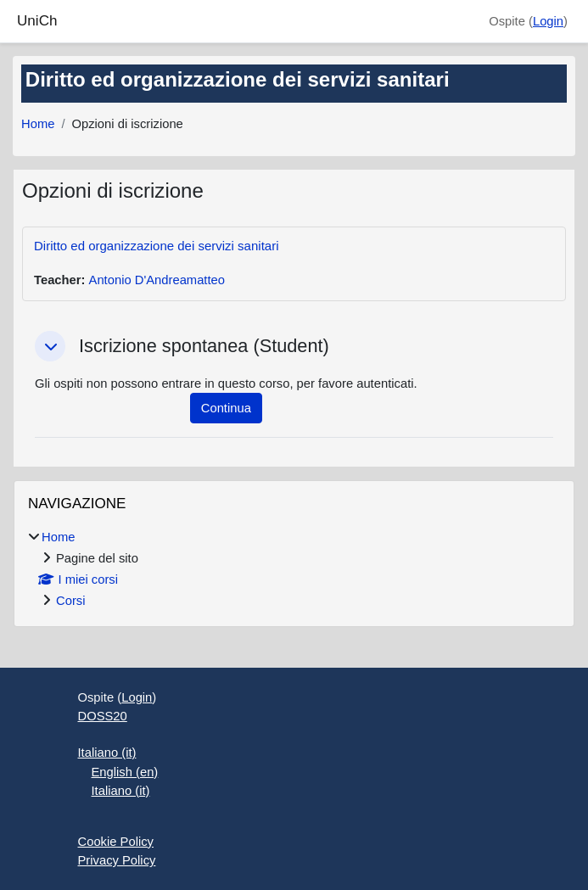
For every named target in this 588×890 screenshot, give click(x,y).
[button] (50, 346)
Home (38, 124)
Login (548, 21)
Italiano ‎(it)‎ (107, 753)
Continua (226, 408)
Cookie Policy (116, 842)
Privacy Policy (117, 860)
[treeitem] (294, 569)
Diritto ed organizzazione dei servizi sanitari (156, 246)
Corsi (70, 601)
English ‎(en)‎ (125, 772)
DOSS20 (103, 716)
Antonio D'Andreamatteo (157, 280)
